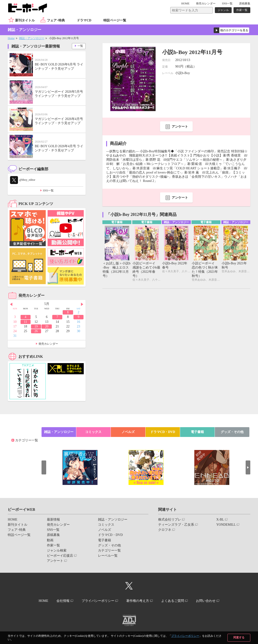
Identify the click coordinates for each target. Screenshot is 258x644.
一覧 (80, 46)
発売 (206, 3)
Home (11, 38)
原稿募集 (245, 3)
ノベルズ (128, 432)
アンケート (180, 127)
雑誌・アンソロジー (32, 38)
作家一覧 (242, 10)
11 (26, 322)
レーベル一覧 (108, 556)
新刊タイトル (25, 20)
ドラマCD (84, 20)
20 (47, 326)
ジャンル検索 (57, 550)
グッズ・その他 (232, 432)
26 (36, 331)
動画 (50, 540)
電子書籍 (197, 432)
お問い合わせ (206, 601)
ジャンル (223, 10)
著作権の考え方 (138, 601)
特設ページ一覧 (115, 20)
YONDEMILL (226, 525)
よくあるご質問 (173, 601)
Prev (11, 304)
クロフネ (165, 530)
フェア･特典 (56, 20)
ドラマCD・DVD (163, 432)
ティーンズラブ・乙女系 (176, 525)
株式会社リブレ (170, 520)
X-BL (220, 520)
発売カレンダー (48, 344)
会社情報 (63, 601)
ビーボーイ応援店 (60, 556)
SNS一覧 (227, 3)
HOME (185, 3)
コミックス (93, 432)
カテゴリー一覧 (27, 440)
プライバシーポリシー (185, 636)
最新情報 (53, 520)
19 (36, 326)
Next (82, 304)
